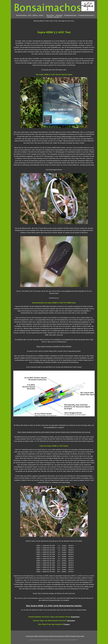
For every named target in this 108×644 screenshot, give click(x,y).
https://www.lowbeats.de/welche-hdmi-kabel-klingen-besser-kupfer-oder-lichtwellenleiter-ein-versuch (54, 432)
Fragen (67, 624)
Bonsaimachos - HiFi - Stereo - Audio (30, 15)
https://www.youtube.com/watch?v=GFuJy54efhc (54, 346)
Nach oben (80, 636)
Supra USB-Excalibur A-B (66, 136)
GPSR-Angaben (71, 636)
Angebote (59, 15)
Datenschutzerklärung (57, 636)
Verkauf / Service (53, 17)
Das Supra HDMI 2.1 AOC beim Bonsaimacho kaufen (54, 606)
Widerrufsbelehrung (41, 636)
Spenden (71, 621)
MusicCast (50, 15)
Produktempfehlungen (86, 15)
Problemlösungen (70, 15)
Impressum (30, 636)
